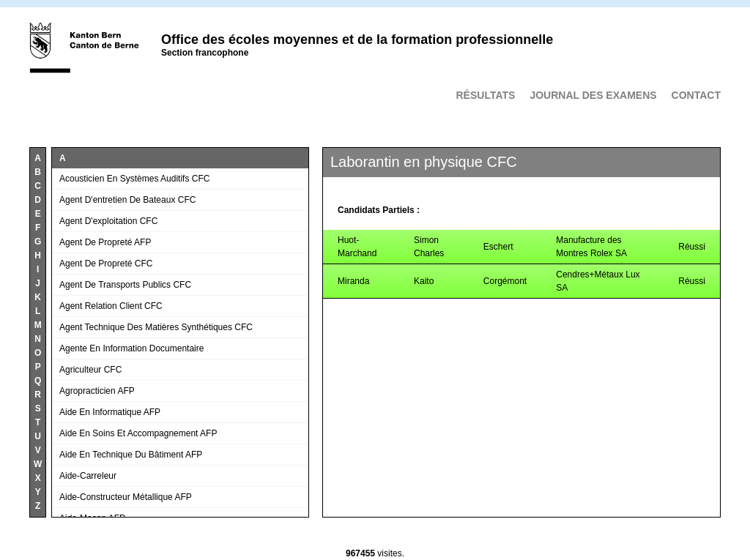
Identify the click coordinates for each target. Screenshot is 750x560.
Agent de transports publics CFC (125, 285)
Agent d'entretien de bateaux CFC (127, 200)
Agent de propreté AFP (105, 242)
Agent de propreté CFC (106, 264)
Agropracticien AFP (97, 391)
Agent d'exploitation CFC (108, 221)
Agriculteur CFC (90, 370)
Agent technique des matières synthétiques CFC (156, 327)
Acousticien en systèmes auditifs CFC (134, 179)
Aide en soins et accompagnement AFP (138, 433)
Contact (696, 95)
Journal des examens (593, 95)
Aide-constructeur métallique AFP (126, 497)
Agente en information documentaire (131, 348)
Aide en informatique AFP (110, 412)
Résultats (485, 95)
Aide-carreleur (88, 476)
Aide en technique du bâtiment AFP (131, 455)
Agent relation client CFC (111, 306)
